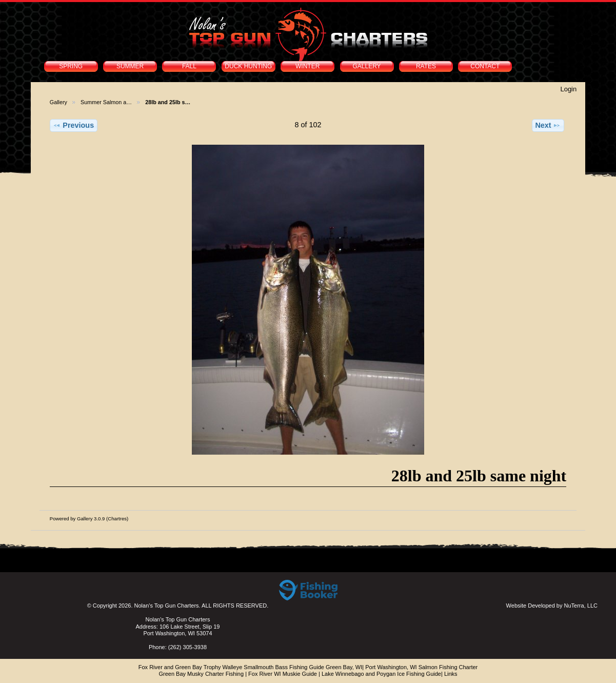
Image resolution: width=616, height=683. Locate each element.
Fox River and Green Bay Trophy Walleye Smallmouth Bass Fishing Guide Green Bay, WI (251, 667)
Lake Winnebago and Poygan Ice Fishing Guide (381, 674)
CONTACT (485, 66)
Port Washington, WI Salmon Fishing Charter (421, 667)
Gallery (58, 102)
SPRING (71, 66)
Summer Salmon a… (106, 102)
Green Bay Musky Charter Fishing (201, 674)
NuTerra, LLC (581, 606)
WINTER (307, 66)
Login (568, 89)
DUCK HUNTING (248, 66)
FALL (189, 66)
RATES (426, 66)
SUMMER (130, 66)
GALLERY (366, 66)
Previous (73, 125)
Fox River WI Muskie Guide (283, 674)
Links (451, 674)
